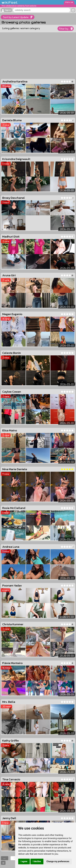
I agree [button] (24, 861)
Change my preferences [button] (58, 861)
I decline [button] (37, 861)
